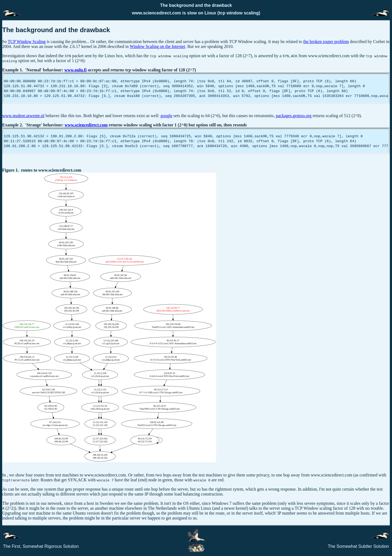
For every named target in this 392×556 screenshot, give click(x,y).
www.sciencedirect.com (86, 125)
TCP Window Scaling (27, 42)
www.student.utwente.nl (23, 116)
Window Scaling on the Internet (158, 46)
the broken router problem (326, 42)
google (167, 116)
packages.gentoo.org (294, 116)
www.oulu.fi (75, 70)
